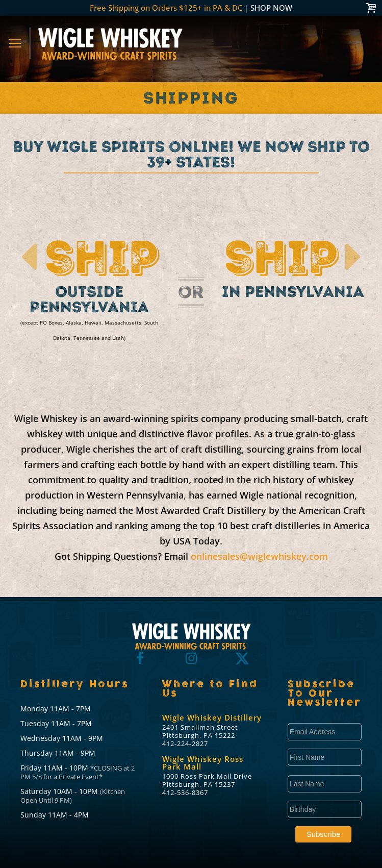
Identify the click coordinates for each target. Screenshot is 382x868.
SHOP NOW (271, 8)
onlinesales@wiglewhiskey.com (259, 556)
